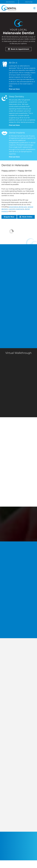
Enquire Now (9, 217)
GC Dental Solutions (9, 8)
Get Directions (10, 2)
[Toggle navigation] (34, 8)
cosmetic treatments (17, 209)
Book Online (27, 217)
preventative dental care (18, 207)
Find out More (14, 89)
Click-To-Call (29, 2)
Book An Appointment (20, 49)
